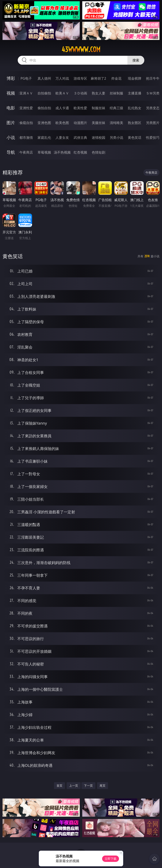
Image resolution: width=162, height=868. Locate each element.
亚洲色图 (44, 123)
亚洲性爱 (26, 108)
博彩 (11, 78)
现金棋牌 (135, 78)
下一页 (88, 786)
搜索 (136, 60)
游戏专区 (80, 78)
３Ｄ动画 (80, 93)
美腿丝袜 (99, 123)
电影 (11, 108)
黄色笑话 (135, 138)
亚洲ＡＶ (26, 93)
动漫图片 (80, 123)
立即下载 (111, 859)
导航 (11, 152)
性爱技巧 (153, 138)
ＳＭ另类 (153, 93)
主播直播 (135, 93)
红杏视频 (80, 152)
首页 (59, 786)
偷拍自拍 (44, 108)
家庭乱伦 (44, 138)
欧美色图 (62, 123)
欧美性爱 (80, 108)
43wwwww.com (81, 49)
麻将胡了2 (98, 78)
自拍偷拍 (44, 93)
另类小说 (116, 138)
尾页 (103, 786)
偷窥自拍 (26, 123)
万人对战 (62, 78)
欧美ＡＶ (62, 93)
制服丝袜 (99, 108)
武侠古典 (80, 138)
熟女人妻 (99, 93)
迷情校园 (99, 138)
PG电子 (26, 78)
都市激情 (26, 138)
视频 (11, 93)
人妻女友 (62, 138)
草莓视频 (44, 152)
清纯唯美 (116, 123)
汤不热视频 (62, 152)
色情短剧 (99, 152)
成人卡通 (62, 108)
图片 (11, 123)
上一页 (74, 786)
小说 (11, 137)
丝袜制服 (116, 93)
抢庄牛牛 (153, 78)
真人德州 (44, 78)
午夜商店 (26, 152)
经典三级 (116, 108)
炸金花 (116, 78)
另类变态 (153, 108)
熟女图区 (135, 123)
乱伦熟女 (135, 108)
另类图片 (153, 123)
